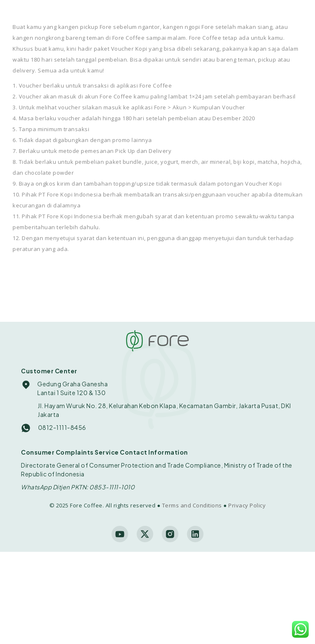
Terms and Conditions (192, 505)
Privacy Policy (247, 505)
